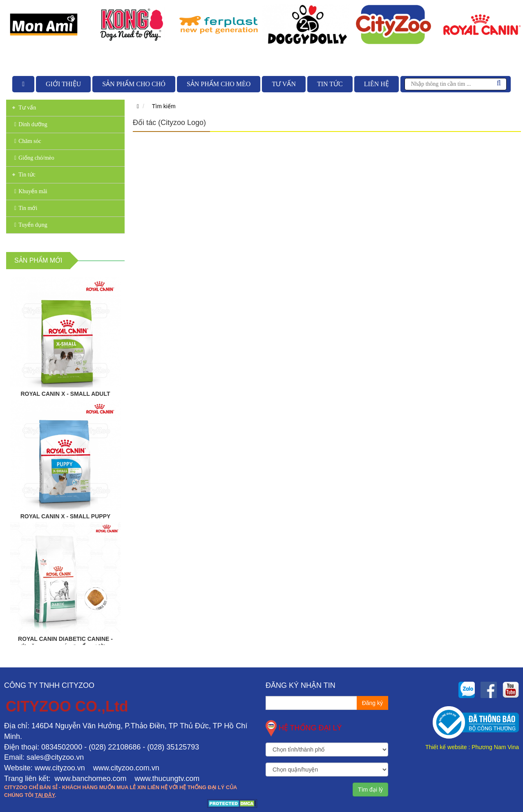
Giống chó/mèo (34, 158)
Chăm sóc (28, 141)
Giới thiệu (63, 84)
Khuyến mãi (31, 191)
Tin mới (26, 208)
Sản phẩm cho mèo (219, 84)
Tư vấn (284, 84)
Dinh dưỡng (31, 124)
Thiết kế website (446, 747)
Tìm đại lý (370, 790)
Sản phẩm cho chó (134, 84)
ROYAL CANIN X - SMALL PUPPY (66, 516)
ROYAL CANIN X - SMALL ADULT (65, 394)
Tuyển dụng (31, 225)
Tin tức (330, 84)
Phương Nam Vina (495, 747)
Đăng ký (372, 703)
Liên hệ (377, 84)
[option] (44, 25)
